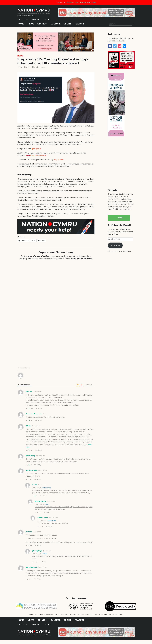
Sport (67, 24)
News (31, 24)
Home (21, 24)
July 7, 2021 (58, 160)
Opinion (42, 24)
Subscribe (115, 245)
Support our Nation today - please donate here (76, 2)
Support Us (22, 19)
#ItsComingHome (38, 155)
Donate (120, 218)
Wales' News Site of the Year (26, 16)
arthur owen (46, 488)
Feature (79, 24)
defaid (44, 554)
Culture (55, 24)
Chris (47, 504)
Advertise (35, 19)
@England (36, 149)
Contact (47, 19)
